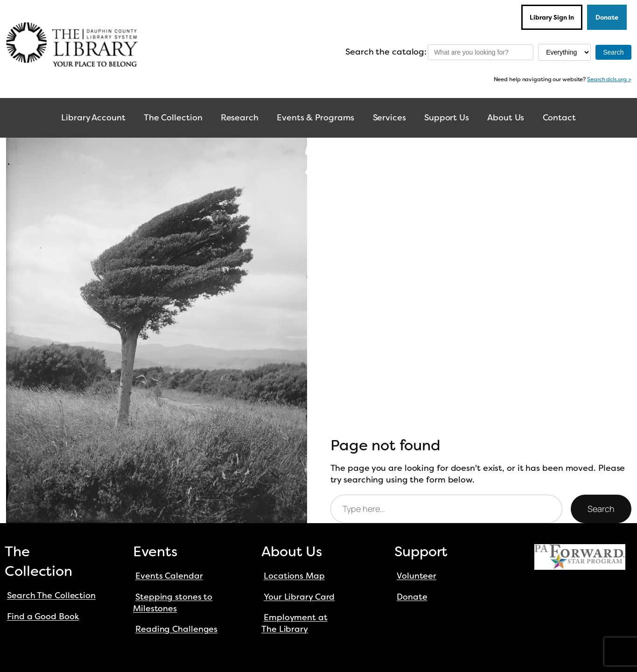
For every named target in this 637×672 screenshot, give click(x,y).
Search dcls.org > (609, 79)
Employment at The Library (294, 623)
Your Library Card (299, 597)
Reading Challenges (176, 629)
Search (601, 509)
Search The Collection (51, 595)
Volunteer (416, 576)
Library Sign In (552, 17)
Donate (607, 17)
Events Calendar (169, 576)
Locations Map (294, 576)
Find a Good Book (43, 616)
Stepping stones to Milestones (173, 603)
